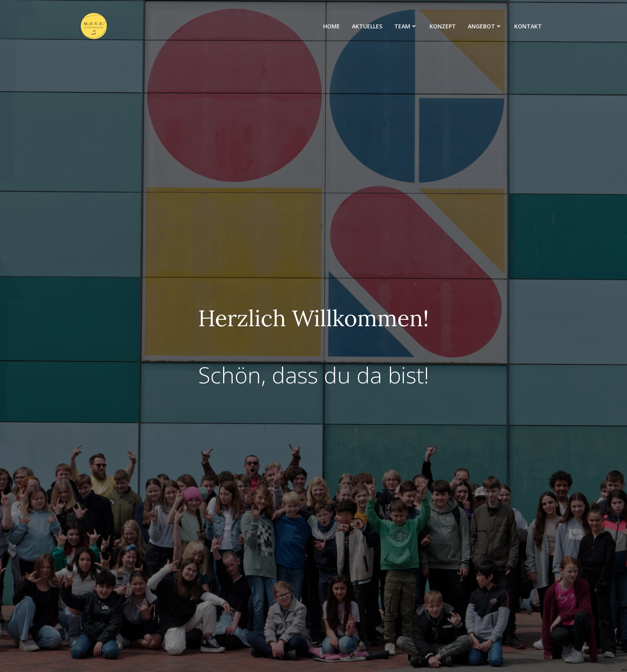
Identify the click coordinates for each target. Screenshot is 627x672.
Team (406, 26)
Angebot (485, 26)
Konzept (443, 26)
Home (331, 26)
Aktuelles (367, 26)
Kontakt (528, 26)
